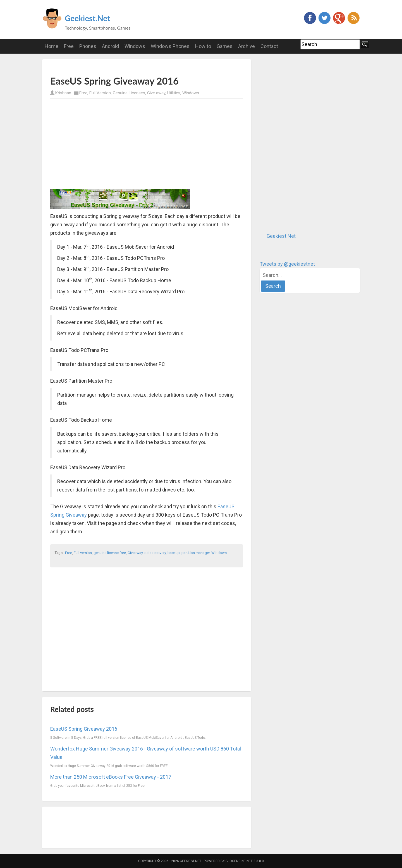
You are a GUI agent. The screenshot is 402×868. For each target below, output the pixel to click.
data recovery (155, 553)
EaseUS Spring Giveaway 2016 (84, 729)
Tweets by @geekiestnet (287, 264)
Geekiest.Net (88, 18)
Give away (156, 93)
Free (83, 93)
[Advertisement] (116, 67)
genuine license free (110, 553)
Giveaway (135, 553)
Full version (83, 553)
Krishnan (63, 93)
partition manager (196, 553)
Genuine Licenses (129, 93)
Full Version (100, 93)
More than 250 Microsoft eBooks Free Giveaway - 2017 (111, 777)
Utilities (174, 93)
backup (174, 553)
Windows (191, 93)
